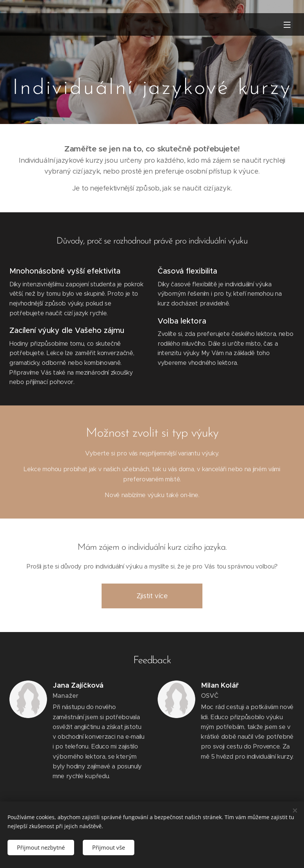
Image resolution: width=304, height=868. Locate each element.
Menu (287, 25)
